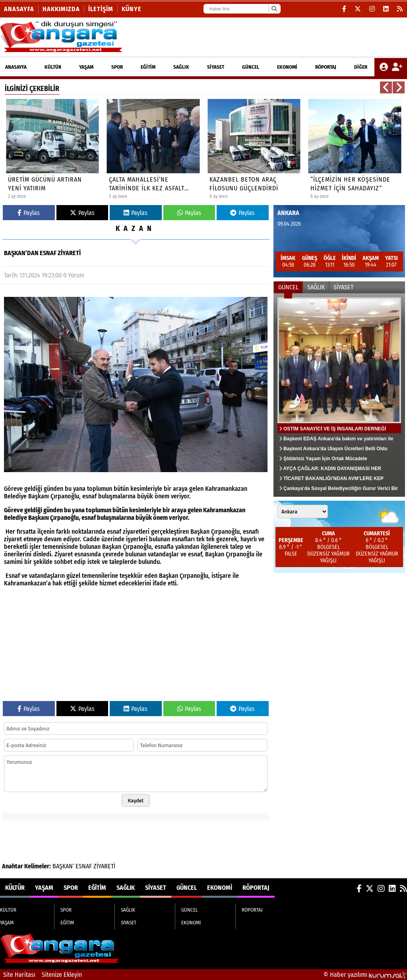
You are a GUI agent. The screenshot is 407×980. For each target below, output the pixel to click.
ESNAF (84, 866)
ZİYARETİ (104, 866)
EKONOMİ (287, 67)
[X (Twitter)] (358, 9)
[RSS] (400, 9)
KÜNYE (132, 9)
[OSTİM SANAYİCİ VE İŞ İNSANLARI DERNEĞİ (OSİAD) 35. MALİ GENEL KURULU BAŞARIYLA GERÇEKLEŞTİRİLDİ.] (339, 395)
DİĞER (361, 67)
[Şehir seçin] (303, 511)
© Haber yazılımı (365, 975)
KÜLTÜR (53, 67)
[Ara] (274, 9)
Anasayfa (19, 9)
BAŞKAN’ (63, 866)
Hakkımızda (61, 9)
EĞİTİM (148, 67)
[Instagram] (372, 9)
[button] (386, 87)
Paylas (29, 213)
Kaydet (136, 800)
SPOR (117, 67)
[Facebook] (344, 9)
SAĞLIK (181, 67)
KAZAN (136, 229)
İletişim (101, 9)
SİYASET (216, 67)
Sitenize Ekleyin (62, 975)
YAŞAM (86, 67)
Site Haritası (19, 975)
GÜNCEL (251, 67)
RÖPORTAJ (326, 67)
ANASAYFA (16, 67)
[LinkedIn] (386, 9)
